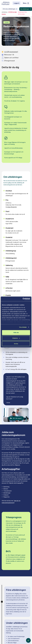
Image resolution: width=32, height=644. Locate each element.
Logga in (16, 3)
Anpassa (16, 338)
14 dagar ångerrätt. (11, 207)
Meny (26, 3)
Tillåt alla (16, 332)
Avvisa (16, 344)
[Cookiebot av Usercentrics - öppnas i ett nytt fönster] (23, 299)
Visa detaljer (23, 327)
